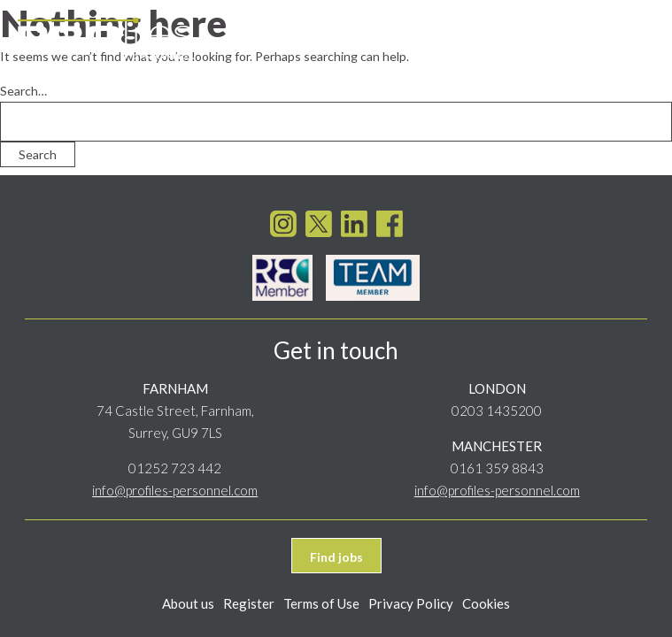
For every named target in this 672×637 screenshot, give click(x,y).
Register (249, 603)
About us (188, 603)
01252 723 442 (175, 468)
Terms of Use (321, 603)
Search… (23, 91)
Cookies (486, 603)
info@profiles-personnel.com (175, 490)
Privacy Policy (411, 603)
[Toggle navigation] (637, 36)
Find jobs (336, 557)
